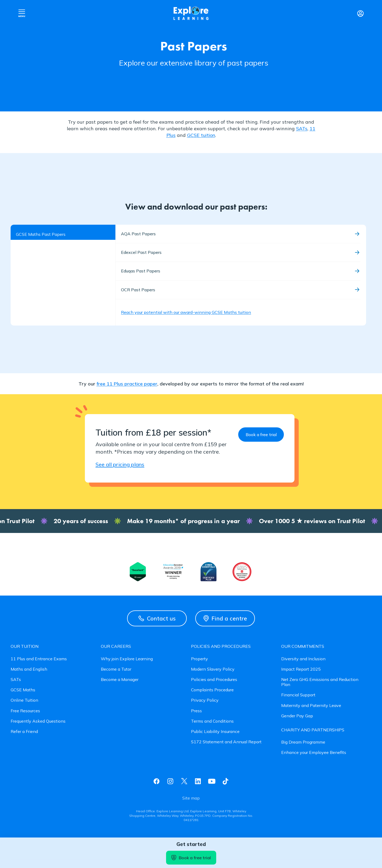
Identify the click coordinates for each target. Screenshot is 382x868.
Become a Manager (120, 680)
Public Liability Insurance (215, 732)
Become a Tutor (116, 669)
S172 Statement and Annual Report (226, 742)
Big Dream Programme (303, 742)
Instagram (170, 781)
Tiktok (225, 781)
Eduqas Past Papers (141, 271)
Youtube (212, 781)
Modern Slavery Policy (213, 669)
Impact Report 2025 (301, 669)
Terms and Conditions (212, 721)
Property (199, 659)
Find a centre (225, 618)
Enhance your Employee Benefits (314, 752)
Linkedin (198, 781)
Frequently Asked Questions (38, 721)
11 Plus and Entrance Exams (39, 659)
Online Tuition (24, 700)
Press (196, 711)
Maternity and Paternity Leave (311, 706)
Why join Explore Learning (127, 659)
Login (360, 13)
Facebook (157, 781)
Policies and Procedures (214, 680)
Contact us (157, 618)
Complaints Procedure (212, 690)
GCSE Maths (23, 690)
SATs (302, 129)
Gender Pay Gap (297, 716)
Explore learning (191, 13)
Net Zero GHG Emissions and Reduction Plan (320, 682)
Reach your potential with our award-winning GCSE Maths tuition (186, 312)
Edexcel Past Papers (141, 252)
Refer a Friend (24, 732)
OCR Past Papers (138, 290)
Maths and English (29, 669)
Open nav (22, 13)
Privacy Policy (205, 700)
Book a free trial (191, 858)
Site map (191, 798)
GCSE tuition (201, 135)
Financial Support (298, 695)
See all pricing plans (120, 464)
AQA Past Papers (138, 234)
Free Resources (25, 711)
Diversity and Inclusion (303, 659)
